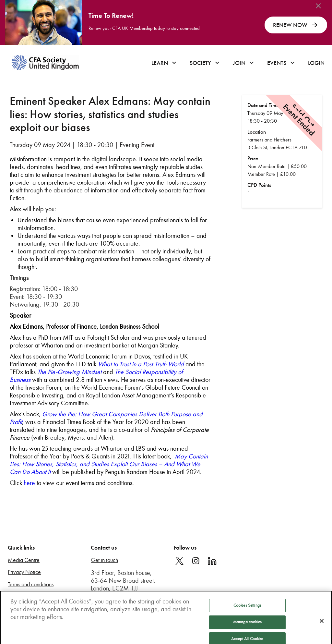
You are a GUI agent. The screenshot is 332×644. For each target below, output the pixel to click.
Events (277, 63)
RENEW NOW (296, 25)
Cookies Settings (247, 609)
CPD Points (259, 185)
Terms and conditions (31, 584)
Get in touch (104, 560)
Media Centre (24, 560)
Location (257, 132)
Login (316, 63)
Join (239, 63)
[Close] (322, 625)
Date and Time (263, 105)
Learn (160, 63)
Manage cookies (247, 626)
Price (253, 158)
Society (200, 63)
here (29, 483)
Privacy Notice (24, 572)
